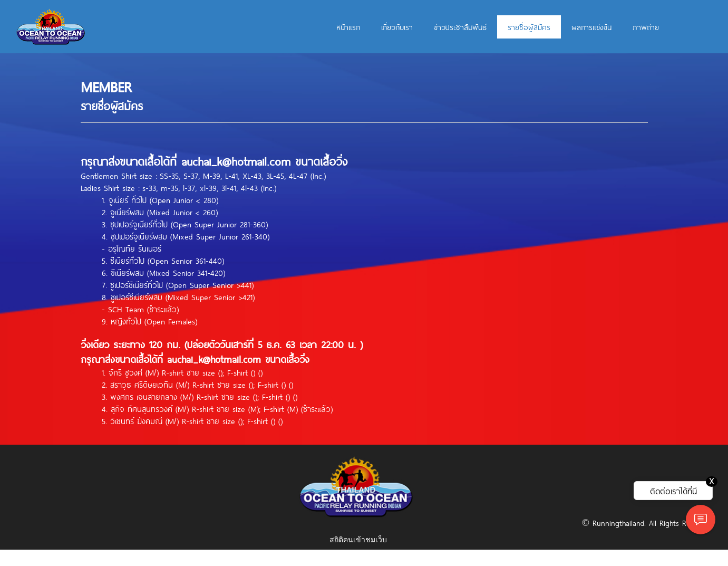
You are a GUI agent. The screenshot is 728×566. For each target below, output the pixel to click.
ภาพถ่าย (646, 27)
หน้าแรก (348, 27)
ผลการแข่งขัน (591, 27)
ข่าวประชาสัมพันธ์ (460, 27)
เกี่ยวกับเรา (397, 27)
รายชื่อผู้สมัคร (529, 27)
